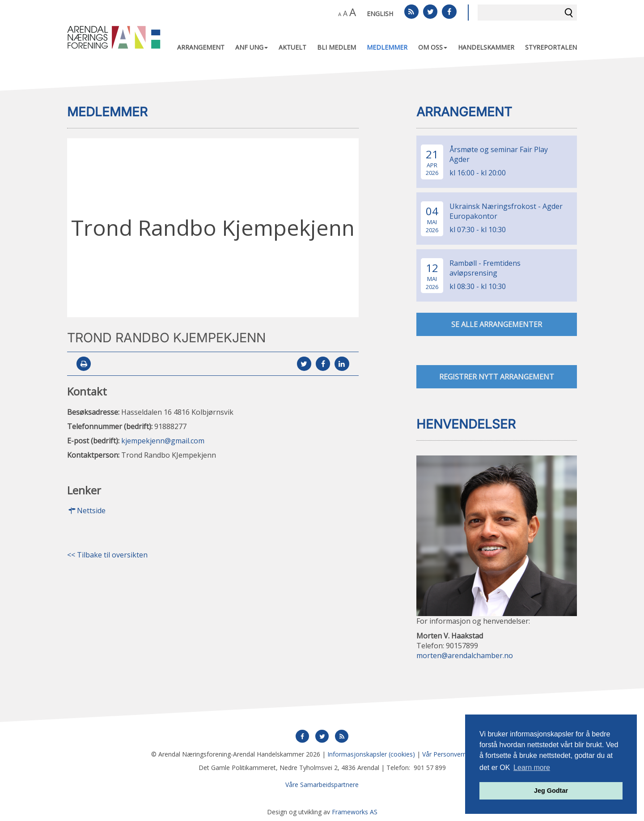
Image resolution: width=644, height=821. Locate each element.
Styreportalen (551, 47)
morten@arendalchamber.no (465, 655)
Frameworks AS (355, 812)
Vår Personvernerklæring (458, 754)
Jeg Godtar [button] (551, 791)
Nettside (86, 511)
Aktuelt (292, 47)
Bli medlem (337, 47)
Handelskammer (486, 47)
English (380, 14)
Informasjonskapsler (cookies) (371, 754)
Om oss (433, 47)
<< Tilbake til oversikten (107, 555)
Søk (569, 13)
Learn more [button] (532, 768)
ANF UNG (252, 47)
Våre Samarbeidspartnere (322, 785)
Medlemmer (387, 47)
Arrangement (201, 47)
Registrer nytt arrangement (497, 377)
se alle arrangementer (497, 325)
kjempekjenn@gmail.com (163, 441)
